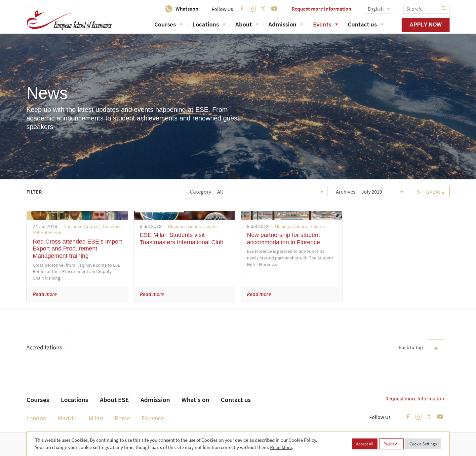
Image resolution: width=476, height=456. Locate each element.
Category (200, 192)
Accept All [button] (365, 444)
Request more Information (321, 9)
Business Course (81, 226)
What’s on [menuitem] (195, 400)
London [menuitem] (36, 418)
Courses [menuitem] (38, 400)
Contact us (366, 24)
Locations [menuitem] (75, 400)
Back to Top (421, 348)
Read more (45, 294)
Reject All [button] (391, 444)
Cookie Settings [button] (423, 444)
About (247, 24)
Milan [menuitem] (96, 418)
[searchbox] (426, 9)
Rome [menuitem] (122, 418)
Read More (281, 447)
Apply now (426, 25)
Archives (346, 192)
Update (435, 192)
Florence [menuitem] (153, 418)
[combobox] (271, 192)
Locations (209, 24)
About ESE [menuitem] (114, 400)
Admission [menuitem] (155, 400)
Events (325, 24)
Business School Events (193, 226)
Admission (286, 24)
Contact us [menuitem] (236, 400)
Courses (168, 24)
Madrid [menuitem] (67, 418)
